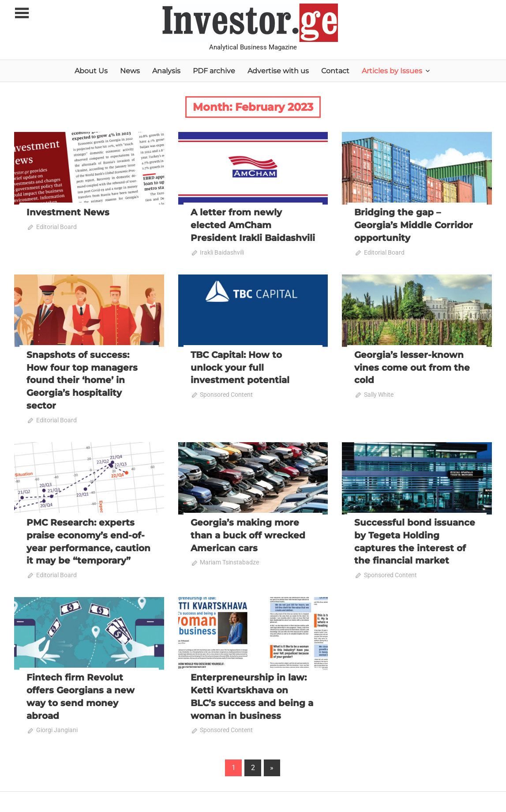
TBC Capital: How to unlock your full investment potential (240, 366)
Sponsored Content (226, 393)
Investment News (68, 212)
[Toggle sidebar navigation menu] (22, 13)
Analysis (166, 71)
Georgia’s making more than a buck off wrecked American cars (248, 533)
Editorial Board (56, 227)
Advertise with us (278, 71)
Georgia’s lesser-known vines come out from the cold (412, 366)
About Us (91, 71)
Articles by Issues (392, 71)
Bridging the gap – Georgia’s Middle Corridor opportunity (414, 225)
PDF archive (214, 71)
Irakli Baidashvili (222, 252)
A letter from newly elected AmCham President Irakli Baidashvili (253, 225)
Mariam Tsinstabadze (229, 559)
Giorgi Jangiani (57, 726)
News (130, 71)
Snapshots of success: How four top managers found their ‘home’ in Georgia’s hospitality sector (82, 379)
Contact (335, 71)
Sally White (379, 393)
